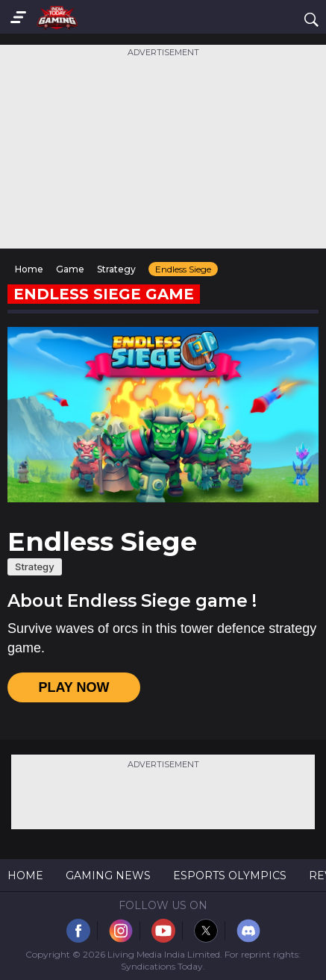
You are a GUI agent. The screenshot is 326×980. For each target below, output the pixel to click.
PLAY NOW (73, 687)
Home (25, 876)
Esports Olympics (230, 876)
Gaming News (108, 876)
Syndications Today (162, 966)
